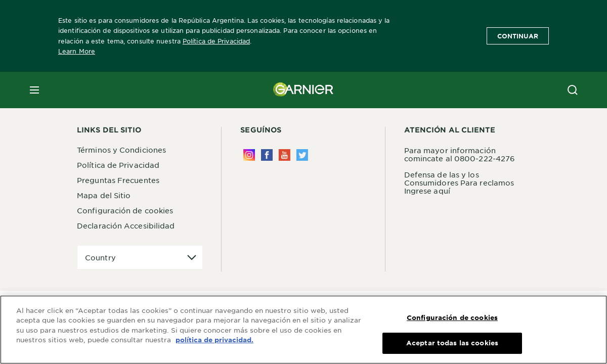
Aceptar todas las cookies (452, 344)
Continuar (518, 36)
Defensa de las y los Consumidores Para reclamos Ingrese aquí (459, 183)
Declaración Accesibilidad (126, 225)
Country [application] (100, 257)
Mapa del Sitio (104, 195)
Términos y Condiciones (121, 150)
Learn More (77, 51)
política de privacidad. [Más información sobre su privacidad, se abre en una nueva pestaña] (214, 341)
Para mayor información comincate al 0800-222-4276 (460, 154)
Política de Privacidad (216, 41)
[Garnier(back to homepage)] (303, 90)
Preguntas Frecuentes (118, 180)
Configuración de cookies (125, 210)
